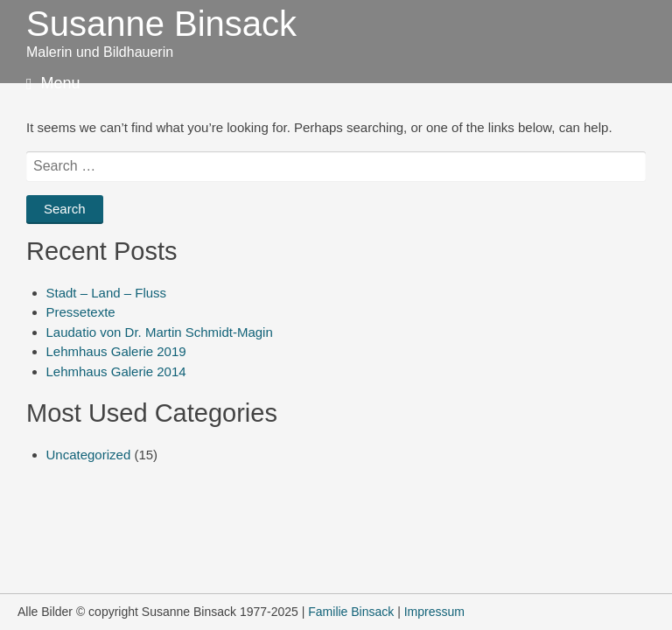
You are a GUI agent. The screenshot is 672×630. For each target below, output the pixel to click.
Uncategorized (89, 455)
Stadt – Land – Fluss (107, 293)
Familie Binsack (351, 612)
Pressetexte (81, 312)
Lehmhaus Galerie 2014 (116, 371)
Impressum (434, 612)
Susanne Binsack (161, 24)
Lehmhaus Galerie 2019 (116, 351)
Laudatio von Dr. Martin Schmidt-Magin (160, 332)
